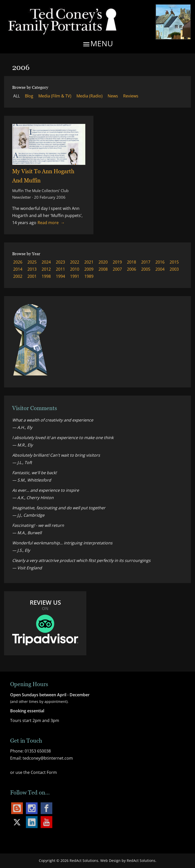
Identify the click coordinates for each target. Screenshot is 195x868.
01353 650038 (38, 751)
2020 (103, 262)
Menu (98, 44)
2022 (75, 262)
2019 (117, 262)
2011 (60, 269)
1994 (60, 276)
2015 (174, 262)
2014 (18, 269)
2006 (132, 269)
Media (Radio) (90, 96)
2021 (89, 262)
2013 (32, 269)
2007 (117, 269)
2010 (75, 269)
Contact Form (44, 772)
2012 (46, 269)
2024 (46, 262)
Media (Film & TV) (55, 96)
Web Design (110, 860)
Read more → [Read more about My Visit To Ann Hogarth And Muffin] (51, 223)
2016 (160, 262)
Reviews (131, 96)
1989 (89, 276)
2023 (60, 262)
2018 (132, 262)
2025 (32, 262)
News (113, 96)
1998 (46, 276)
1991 (75, 276)
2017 (146, 262)
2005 (146, 269)
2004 (160, 269)
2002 (18, 276)
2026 (18, 262)
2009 (89, 269)
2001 (32, 276)
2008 (103, 269)
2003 (174, 269)
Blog (29, 96)
